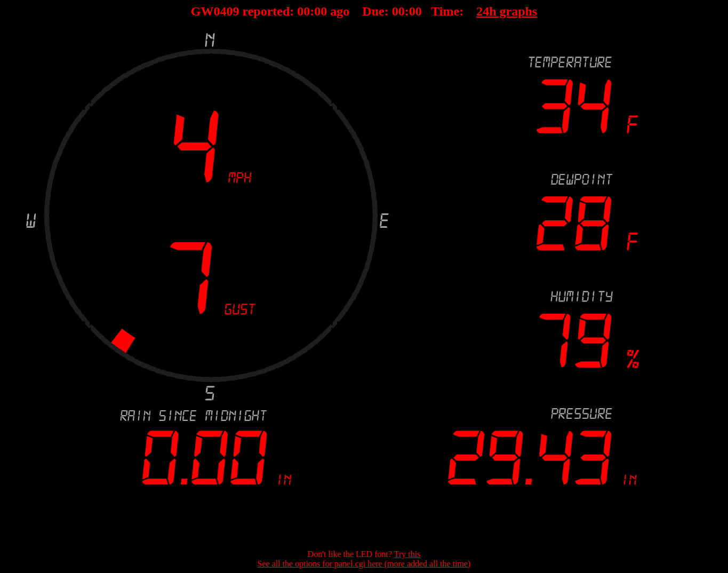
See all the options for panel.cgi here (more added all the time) (364, 564)
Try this (407, 554)
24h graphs (507, 11)
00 (303, 11)
